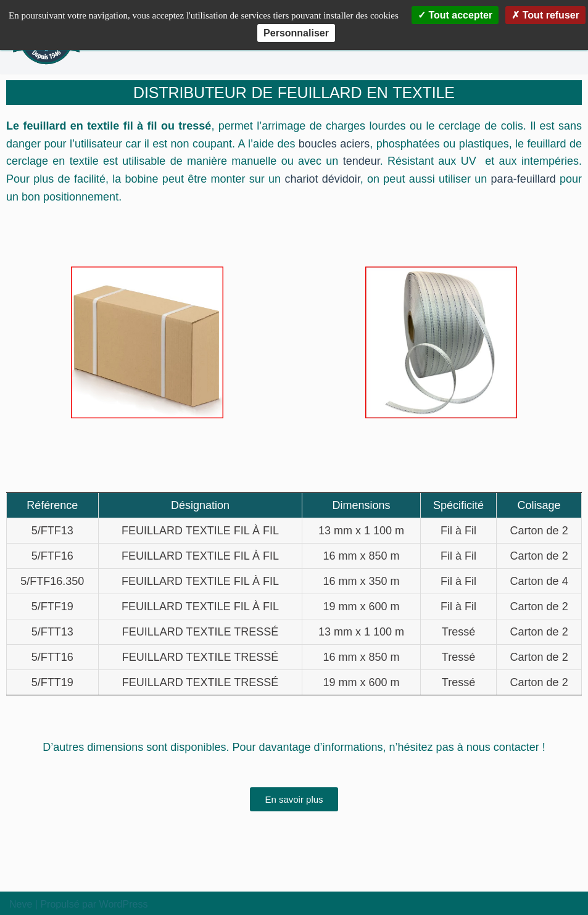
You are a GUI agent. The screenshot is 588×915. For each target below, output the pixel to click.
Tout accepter (455, 15)
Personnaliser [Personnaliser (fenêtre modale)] (296, 33)
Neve (21, 904)
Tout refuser (545, 15)
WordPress (124, 904)
